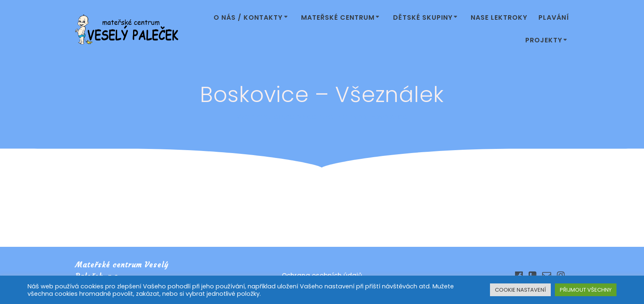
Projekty (544, 40)
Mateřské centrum (338, 17)
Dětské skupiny (423, 17)
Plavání (554, 17)
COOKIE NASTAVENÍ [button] (520, 290)
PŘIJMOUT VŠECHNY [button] (586, 290)
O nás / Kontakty (248, 17)
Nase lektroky (499, 17)
